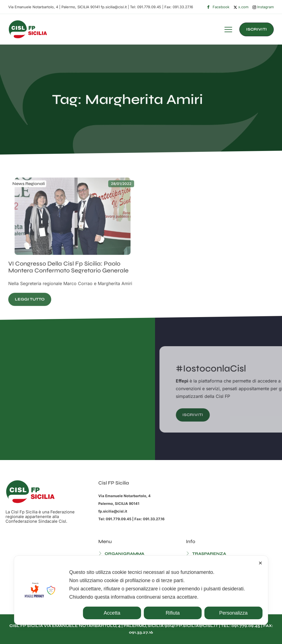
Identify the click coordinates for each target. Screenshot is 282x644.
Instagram (263, 7)
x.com (241, 7)
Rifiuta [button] (173, 613)
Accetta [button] (112, 613)
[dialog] (141, 590)
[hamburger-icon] (228, 30)
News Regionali (29, 202)
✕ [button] (260, 563)
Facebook (218, 7)
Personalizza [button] (233, 613)
